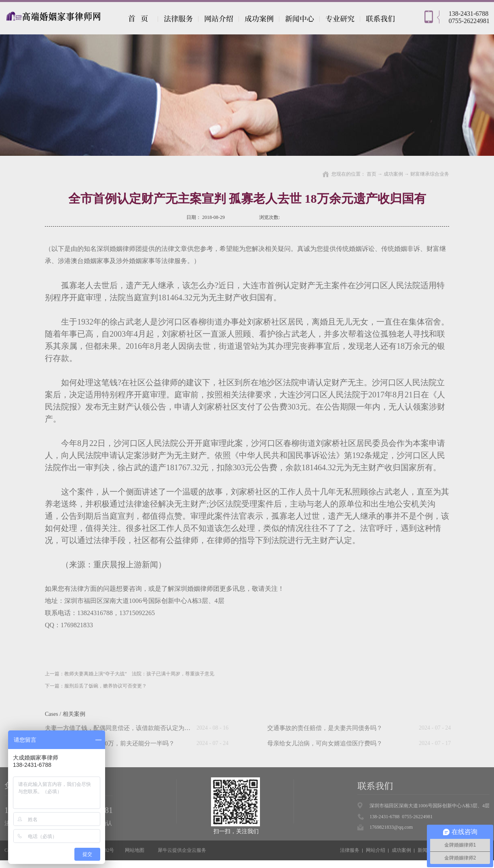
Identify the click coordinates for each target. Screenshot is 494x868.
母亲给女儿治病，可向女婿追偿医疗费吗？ (325, 743)
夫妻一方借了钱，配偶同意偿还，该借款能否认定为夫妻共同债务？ (136, 728)
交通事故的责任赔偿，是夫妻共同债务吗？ (325, 728)
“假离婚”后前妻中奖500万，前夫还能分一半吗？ (110, 743)
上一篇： (130, 674)
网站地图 (133, 850)
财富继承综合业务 (430, 174)
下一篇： (96, 686)
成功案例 (393, 174)
